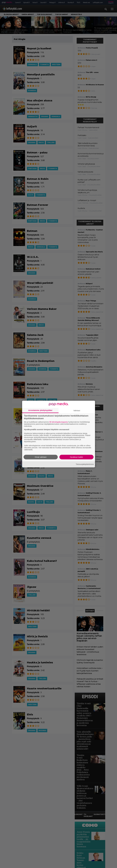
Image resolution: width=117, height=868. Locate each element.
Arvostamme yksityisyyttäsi (40, 410)
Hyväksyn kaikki (76, 457)
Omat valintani (41, 457)
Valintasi (77, 410)
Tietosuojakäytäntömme (85, 464)
